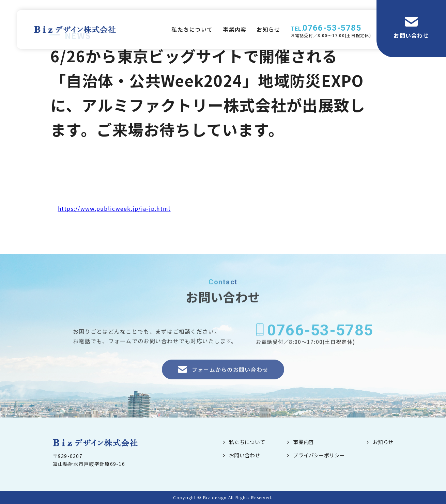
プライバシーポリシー (319, 455)
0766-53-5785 (332, 28)
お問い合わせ (411, 35)
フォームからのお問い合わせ (230, 378)
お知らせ (268, 29)
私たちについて (192, 29)
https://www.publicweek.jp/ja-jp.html (114, 208)
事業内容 (235, 29)
